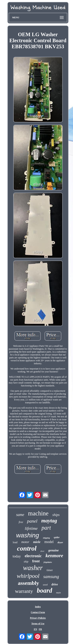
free (21, 522)
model (49, 542)
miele (37, 542)
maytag (49, 521)
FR (40, 629)
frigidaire (48, 562)
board (44, 590)
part (46, 528)
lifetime (31, 528)
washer (33, 568)
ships (56, 515)
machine (38, 513)
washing (28, 535)
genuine (53, 550)
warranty (24, 591)
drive (55, 584)
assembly (29, 583)
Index (38, 607)
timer (50, 570)
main (58, 593)
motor (25, 542)
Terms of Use (38, 624)
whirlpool (28, 576)
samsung (51, 577)
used (45, 585)
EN (36, 629)
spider (57, 537)
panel (32, 521)
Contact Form (38, 612)
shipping (46, 538)
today (17, 556)
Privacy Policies (38, 618)
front (36, 561)
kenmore (54, 556)
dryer (60, 542)
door (43, 551)
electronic (33, 556)
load (15, 542)
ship (26, 562)
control (27, 548)
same (20, 515)
